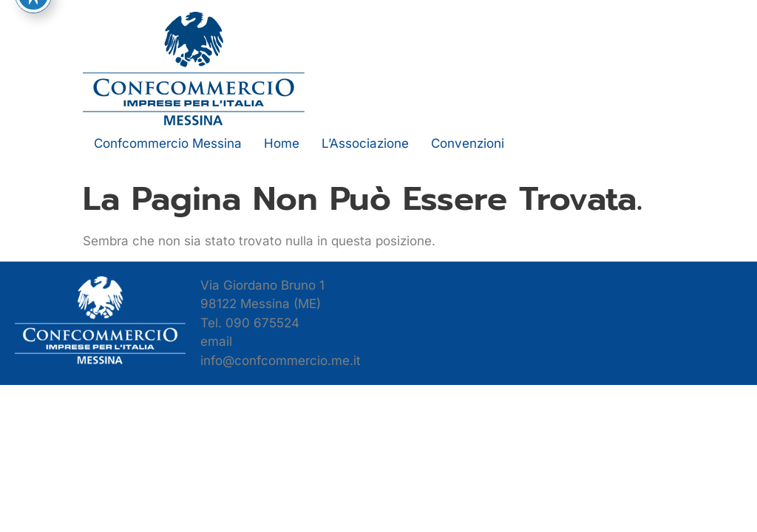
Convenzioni (468, 143)
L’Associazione (365, 143)
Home (282, 143)
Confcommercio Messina (168, 143)
